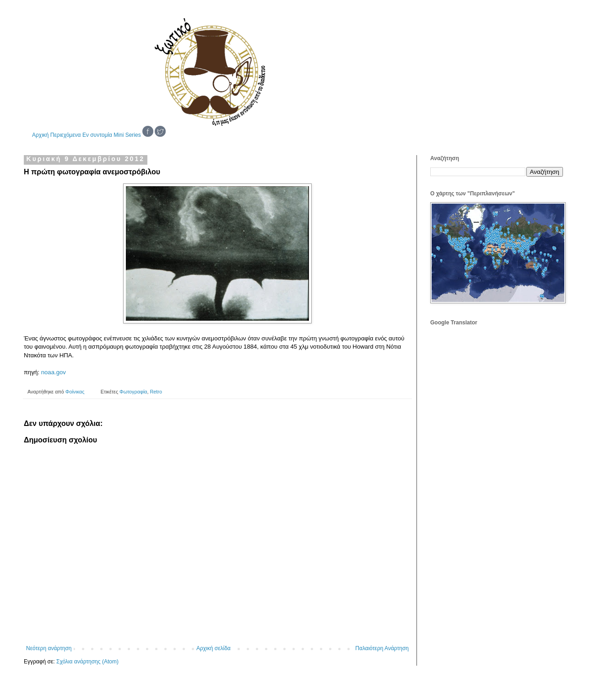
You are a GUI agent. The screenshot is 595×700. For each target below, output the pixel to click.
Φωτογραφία (133, 392)
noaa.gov (54, 372)
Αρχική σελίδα (214, 648)
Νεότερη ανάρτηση (49, 648)
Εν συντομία (97, 135)
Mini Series (127, 135)
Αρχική (40, 135)
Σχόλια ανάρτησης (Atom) (87, 662)
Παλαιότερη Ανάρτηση (382, 648)
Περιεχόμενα (66, 135)
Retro (156, 392)
